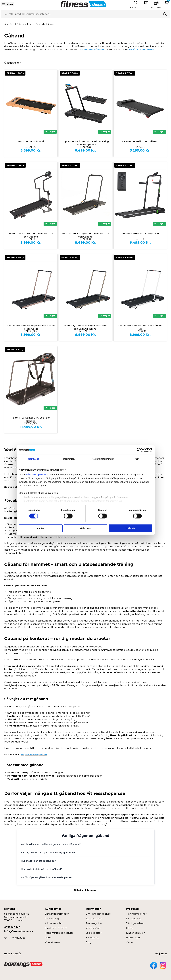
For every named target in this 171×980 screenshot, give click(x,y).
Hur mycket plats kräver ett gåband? (41, 869)
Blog (88, 942)
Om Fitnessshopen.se (98, 914)
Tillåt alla (130, 528)
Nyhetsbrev (156, 7)
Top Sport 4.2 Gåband (31, 141)
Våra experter (93, 933)
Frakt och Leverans (56, 928)
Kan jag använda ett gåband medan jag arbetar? (48, 852)
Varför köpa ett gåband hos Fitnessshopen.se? (47, 877)
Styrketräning (134, 919)
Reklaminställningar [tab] (103, 459)
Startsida (9, 24)
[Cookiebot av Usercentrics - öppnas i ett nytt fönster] (139, 450)
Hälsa (129, 928)
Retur (48, 938)
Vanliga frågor (93, 928)
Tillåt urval (85, 528)
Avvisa (41, 528)
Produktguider (94, 923)
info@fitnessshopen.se (19, 931)
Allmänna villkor (54, 923)
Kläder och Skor (135, 933)
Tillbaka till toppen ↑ (86, 890)
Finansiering (52, 919)
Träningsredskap (136, 923)
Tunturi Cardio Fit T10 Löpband (140, 233)
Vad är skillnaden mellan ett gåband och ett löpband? (51, 844)
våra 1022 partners (37, 474)
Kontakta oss (52, 942)
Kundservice (135, 7)
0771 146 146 (12, 927)
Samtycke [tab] (34, 459)
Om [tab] (137, 459)
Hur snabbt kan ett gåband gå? (38, 861)
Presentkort (133, 938)
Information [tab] (68, 459)
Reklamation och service (59, 933)
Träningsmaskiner (136, 914)
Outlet (130, 942)
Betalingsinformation (57, 914)
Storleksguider (94, 919)
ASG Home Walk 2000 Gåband (140, 141)
